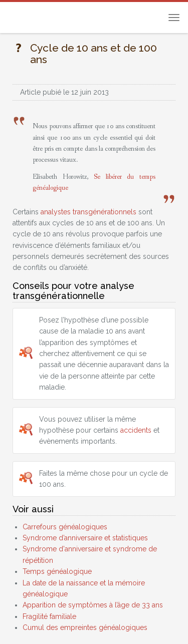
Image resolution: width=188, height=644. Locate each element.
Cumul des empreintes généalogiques (85, 627)
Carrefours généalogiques (65, 527)
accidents (136, 430)
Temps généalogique (57, 571)
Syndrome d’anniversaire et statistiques (85, 538)
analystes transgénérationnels (88, 212)
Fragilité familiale (49, 616)
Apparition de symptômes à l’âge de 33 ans (93, 605)
